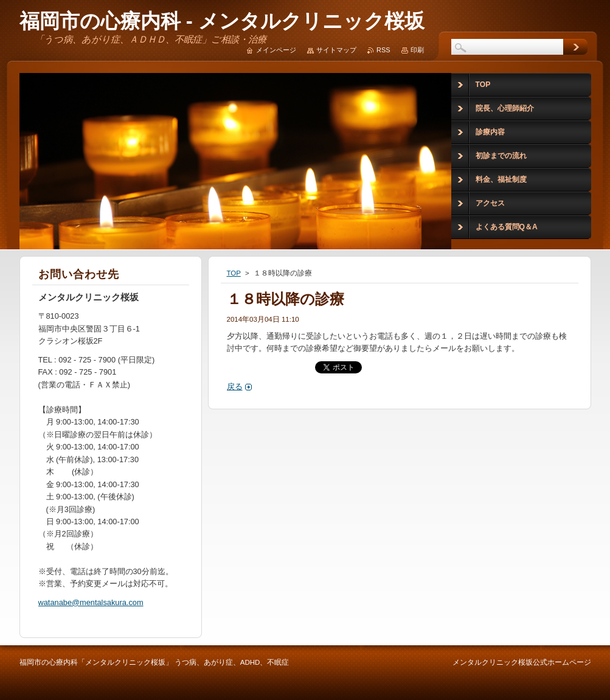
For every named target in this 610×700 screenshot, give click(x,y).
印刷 (417, 50)
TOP (234, 273)
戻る (235, 386)
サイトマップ (336, 50)
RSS (383, 50)
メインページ (276, 50)
